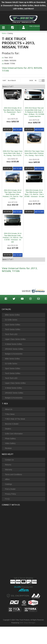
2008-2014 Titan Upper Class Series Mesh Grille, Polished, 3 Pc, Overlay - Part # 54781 (34, 153)
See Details (8, 129)
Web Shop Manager (27, 623)
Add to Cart (18, 129)
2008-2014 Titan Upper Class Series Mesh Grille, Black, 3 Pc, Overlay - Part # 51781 (13, 153)
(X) (3, 58)
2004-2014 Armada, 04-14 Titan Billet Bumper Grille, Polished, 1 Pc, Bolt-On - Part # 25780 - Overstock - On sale (13, 238)
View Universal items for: (20, 270)
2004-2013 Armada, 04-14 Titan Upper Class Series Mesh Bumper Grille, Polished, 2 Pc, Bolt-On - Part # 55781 (13, 194)
